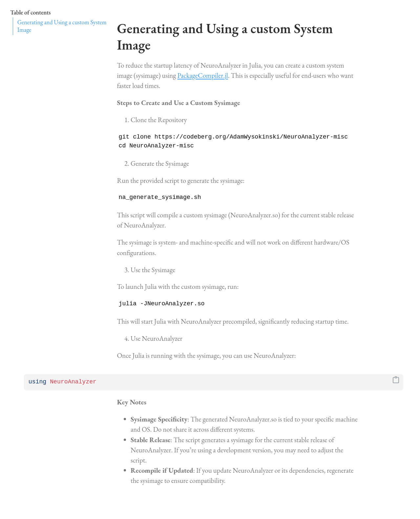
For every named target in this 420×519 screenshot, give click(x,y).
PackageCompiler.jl (203, 75)
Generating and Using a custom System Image (62, 26)
